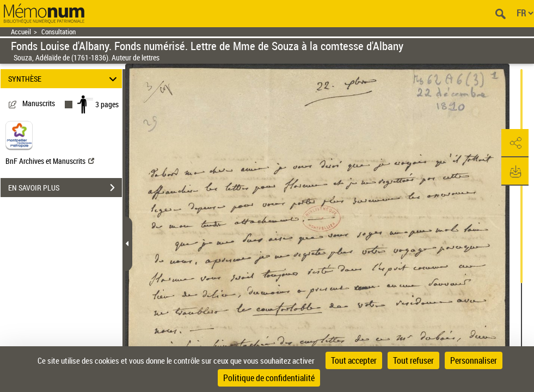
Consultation (59, 32)
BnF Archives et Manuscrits (50, 161)
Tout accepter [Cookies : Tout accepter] (354, 360)
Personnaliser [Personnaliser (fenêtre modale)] (474, 360)
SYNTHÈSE (64, 79)
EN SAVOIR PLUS (65, 188)
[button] (515, 143)
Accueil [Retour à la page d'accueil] (21, 32)
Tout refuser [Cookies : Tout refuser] (413, 360)
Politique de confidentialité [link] (269, 378)
